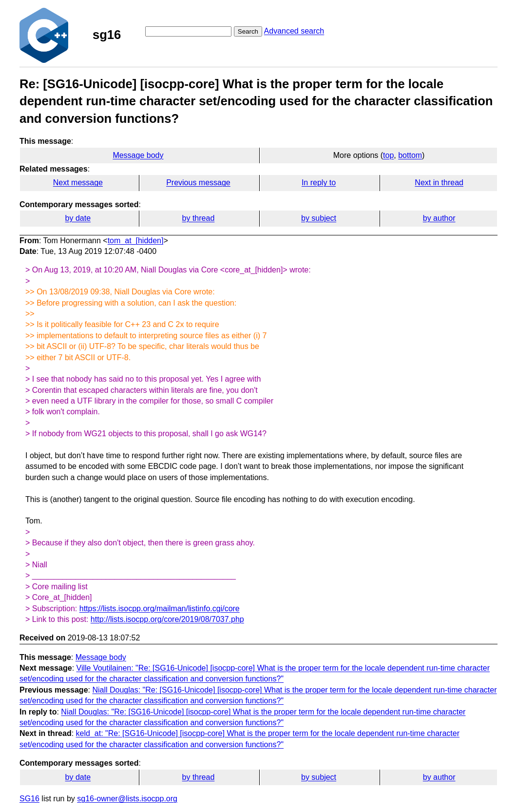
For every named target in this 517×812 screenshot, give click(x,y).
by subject (319, 218)
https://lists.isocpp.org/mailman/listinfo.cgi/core (160, 609)
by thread (199, 218)
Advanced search (294, 31)
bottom (410, 155)
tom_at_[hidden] (136, 241)
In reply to (319, 183)
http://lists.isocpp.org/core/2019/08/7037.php (167, 619)
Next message (78, 183)
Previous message (198, 183)
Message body (138, 155)
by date (78, 218)
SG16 (29, 799)
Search (248, 31)
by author (439, 218)
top (388, 155)
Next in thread (439, 183)
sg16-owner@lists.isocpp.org (127, 799)
